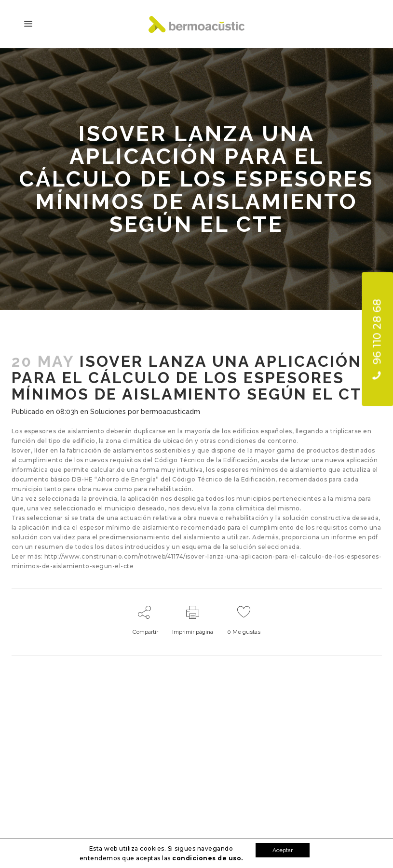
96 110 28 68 (377, 339)
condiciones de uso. (208, 858)
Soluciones (108, 412)
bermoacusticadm (170, 412)
